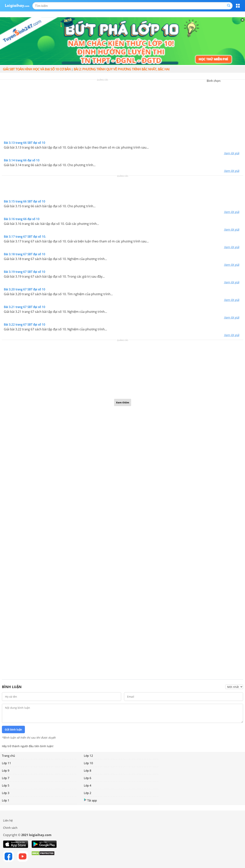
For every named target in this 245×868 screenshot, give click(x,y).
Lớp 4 (88, 785)
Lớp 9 (6, 770)
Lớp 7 (6, 778)
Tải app (90, 800)
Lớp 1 (6, 800)
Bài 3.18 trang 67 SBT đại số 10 (24, 254)
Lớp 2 (88, 793)
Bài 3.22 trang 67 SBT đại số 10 (24, 324)
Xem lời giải (232, 153)
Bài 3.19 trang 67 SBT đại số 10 (24, 272)
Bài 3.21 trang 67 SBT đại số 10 (24, 307)
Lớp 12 (88, 756)
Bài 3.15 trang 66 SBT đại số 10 (24, 201)
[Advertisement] (122, 111)
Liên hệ (8, 820)
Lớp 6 (88, 778)
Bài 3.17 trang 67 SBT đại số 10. (25, 237)
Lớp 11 (7, 763)
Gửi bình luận (13, 730)
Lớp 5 (6, 785)
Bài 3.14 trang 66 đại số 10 (22, 160)
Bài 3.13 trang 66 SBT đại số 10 (24, 143)
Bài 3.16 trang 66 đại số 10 (22, 219)
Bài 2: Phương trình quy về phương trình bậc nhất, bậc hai (122, 69)
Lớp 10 (88, 763)
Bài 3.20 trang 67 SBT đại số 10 (24, 289)
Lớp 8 (88, 770)
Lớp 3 (6, 793)
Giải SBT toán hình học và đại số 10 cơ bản (37, 69)
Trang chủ (8, 756)
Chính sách (10, 828)
